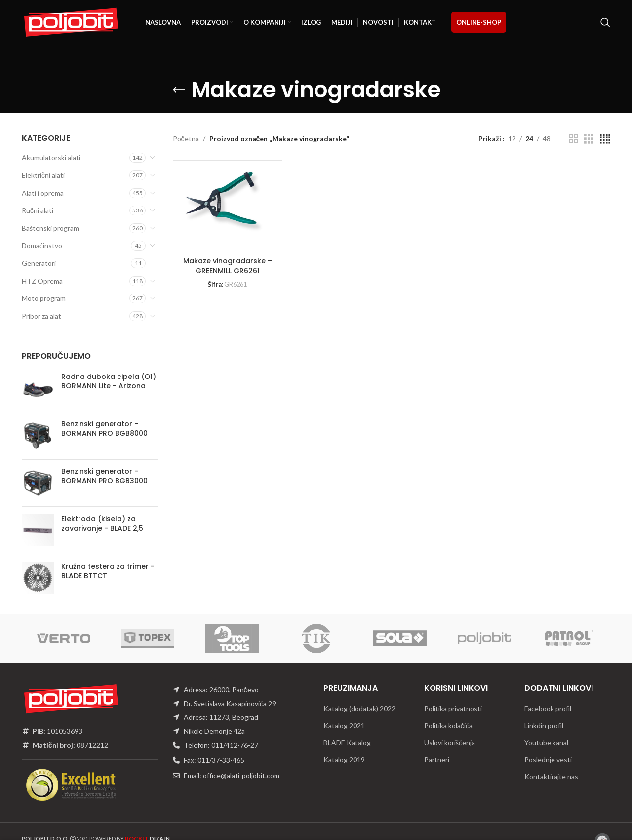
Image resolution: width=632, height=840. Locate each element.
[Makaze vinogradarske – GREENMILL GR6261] (223, 201)
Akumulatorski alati (51, 157)
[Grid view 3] (589, 139)
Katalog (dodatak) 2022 (359, 708)
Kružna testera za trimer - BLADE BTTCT (108, 571)
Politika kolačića (448, 726)
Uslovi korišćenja (450, 742)
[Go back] (179, 90)
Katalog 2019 (344, 760)
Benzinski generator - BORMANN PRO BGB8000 (104, 429)
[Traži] (605, 22)
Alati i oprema (43, 193)
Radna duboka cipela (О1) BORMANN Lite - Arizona (109, 382)
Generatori (39, 263)
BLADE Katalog (347, 742)
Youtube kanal (546, 742)
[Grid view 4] (605, 139)
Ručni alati (38, 210)
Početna (186, 139)
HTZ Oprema (42, 281)
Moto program (44, 298)
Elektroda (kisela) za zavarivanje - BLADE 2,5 (102, 524)
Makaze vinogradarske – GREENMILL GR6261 (228, 266)
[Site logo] (71, 21)
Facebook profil (548, 708)
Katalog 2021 (344, 726)
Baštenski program (50, 228)
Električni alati (43, 175)
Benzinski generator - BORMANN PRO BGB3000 (104, 477)
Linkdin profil (544, 726)
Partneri (437, 760)
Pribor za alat (41, 316)
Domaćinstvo (42, 245)
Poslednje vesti (548, 760)
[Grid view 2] (573, 139)
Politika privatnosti (453, 708)
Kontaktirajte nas (551, 777)
